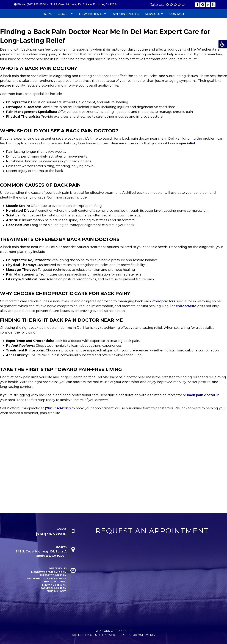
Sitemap (78, 635)
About (64, 14)
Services (153, 14)
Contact (177, 14)
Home (47, 14)
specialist (187, 143)
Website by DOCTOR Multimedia (132, 635)
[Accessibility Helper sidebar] (223, 44)
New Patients (91, 14)
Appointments (126, 14)
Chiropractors (164, 301)
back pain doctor (201, 395)
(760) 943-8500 (36, 4)
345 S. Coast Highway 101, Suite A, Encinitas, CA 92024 (84, 4)
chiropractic (186, 306)
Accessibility (96, 635)
